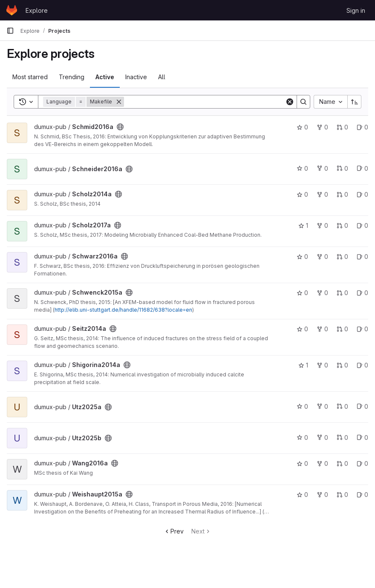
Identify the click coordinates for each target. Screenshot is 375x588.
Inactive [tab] (136, 77)
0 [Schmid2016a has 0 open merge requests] (342, 127)
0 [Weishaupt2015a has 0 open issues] (362, 495)
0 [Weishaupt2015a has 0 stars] (302, 495)
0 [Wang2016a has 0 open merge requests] (342, 463)
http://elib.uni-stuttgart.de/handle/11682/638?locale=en (123, 310)
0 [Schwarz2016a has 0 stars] (302, 257)
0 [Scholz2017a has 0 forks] (322, 225)
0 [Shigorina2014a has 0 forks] (322, 365)
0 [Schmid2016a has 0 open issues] (362, 127)
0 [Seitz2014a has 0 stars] (302, 329)
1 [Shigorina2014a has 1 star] (303, 365)
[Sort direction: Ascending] (355, 102)
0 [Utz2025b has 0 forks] (322, 437)
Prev (174, 531)
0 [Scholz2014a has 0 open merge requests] (342, 194)
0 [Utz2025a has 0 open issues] (362, 406)
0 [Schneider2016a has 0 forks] (322, 168)
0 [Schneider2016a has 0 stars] (302, 168)
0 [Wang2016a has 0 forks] (322, 463)
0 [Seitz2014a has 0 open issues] (362, 329)
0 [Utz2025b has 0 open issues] (362, 437)
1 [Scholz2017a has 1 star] (303, 225)
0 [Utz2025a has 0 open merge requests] (342, 406)
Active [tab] (105, 77)
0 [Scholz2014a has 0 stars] (302, 194)
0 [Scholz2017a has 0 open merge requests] (342, 225)
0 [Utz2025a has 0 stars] (302, 406)
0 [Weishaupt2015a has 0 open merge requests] (342, 495)
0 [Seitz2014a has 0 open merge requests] (342, 329)
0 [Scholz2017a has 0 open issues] (362, 225)
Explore (37, 10)
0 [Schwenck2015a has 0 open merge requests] (342, 293)
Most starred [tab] (30, 77)
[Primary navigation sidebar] (10, 31)
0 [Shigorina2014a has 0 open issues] (362, 365)
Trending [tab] (72, 77)
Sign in (356, 10)
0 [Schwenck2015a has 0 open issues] (362, 293)
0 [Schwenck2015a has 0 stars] (302, 293)
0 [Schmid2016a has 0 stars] (302, 127)
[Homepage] (12, 10)
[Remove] (119, 102)
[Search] (205, 102)
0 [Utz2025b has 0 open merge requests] (342, 437)
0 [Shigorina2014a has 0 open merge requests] (342, 365)
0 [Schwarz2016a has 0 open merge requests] (342, 257)
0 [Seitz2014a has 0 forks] (322, 329)
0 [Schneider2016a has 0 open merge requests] (342, 168)
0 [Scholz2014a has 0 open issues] (362, 194)
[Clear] (290, 102)
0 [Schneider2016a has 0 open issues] (362, 168)
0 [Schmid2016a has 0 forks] (322, 127)
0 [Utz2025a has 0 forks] (322, 406)
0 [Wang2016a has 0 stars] (302, 463)
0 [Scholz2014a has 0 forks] (322, 194)
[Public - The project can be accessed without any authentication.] (120, 127)
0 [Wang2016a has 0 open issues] (362, 463)
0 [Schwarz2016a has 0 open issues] (362, 257)
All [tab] (162, 77)
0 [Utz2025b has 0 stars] (302, 437)
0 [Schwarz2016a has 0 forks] (322, 257)
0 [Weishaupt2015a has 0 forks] (322, 495)
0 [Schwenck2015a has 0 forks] (322, 293)
